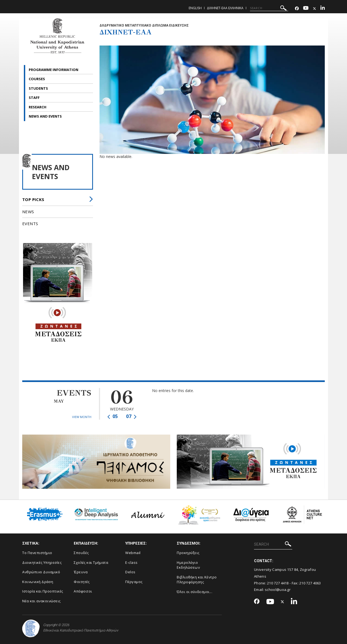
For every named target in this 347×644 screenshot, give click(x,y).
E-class (131, 562)
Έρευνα (81, 572)
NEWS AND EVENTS (46, 116)
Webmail (133, 553)
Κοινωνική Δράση (38, 582)
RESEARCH (38, 107)
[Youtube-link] (306, 9)
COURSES (37, 79)
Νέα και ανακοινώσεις (41, 601)
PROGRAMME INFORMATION (54, 70)
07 (131, 416)
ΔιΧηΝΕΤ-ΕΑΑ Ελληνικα (225, 8)
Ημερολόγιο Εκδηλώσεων (188, 565)
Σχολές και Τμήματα (91, 562)
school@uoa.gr (278, 590)
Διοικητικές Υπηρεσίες (42, 562)
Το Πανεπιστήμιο (37, 553)
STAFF (34, 98)
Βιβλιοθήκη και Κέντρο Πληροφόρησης (197, 580)
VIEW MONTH (82, 417)
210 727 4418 (278, 583)
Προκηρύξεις (188, 553)
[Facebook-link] (297, 9)
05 (113, 416)
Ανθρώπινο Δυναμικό (41, 572)
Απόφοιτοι (83, 591)
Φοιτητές (82, 582)
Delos (130, 572)
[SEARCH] (269, 8)
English (195, 8)
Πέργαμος (134, 582)
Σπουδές (81, 553)
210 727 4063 (310, 583)
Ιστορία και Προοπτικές (43, 591)
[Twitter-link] (314, 9)
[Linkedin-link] (323, 9)
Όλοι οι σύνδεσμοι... (195, 592)
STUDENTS (38, 88)
